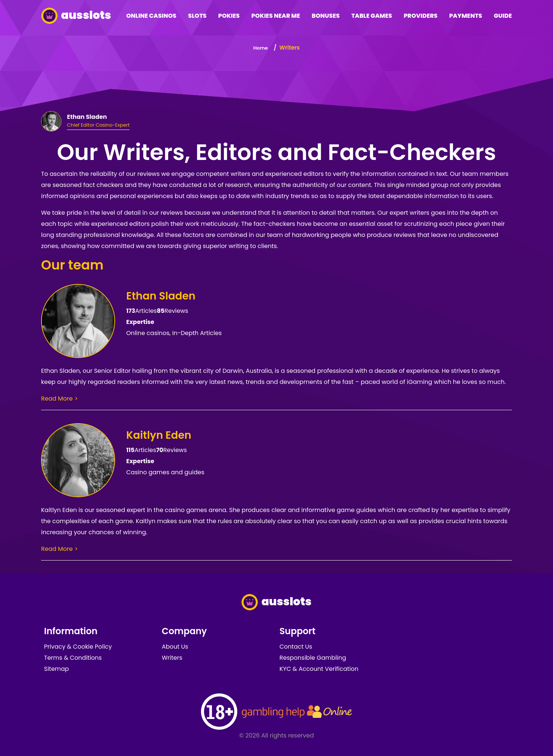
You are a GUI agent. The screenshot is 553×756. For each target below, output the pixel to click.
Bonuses (326, 16)
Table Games (372, 16)
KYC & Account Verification (319, 669)
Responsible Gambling (313, 658)
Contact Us (296, 647)
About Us (175, 647)
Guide (503, 16)
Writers (172, 658)
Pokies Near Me (276, 16)
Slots (197, 16)
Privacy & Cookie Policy (78, 647)
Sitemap (56, 669)
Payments (465, 16)
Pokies (229, 16)
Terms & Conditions (73, 658)
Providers (421, 16)
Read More (57, 399)
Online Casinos (151, 16)
